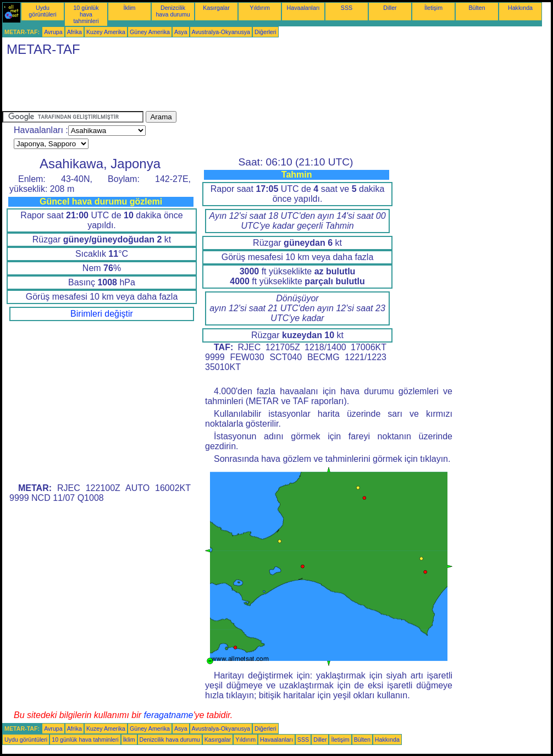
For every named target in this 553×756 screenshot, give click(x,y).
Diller (390, 8)
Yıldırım (260, 8)
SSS (347, 8)
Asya (181, 32)
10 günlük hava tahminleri (86, 14)
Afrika (74, 32)
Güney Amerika (150, 32)
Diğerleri (266, 32)
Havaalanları (303, 8)
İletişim (433, 8)
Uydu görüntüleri (42, 11)
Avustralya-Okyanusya (221, 32)
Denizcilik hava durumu (173, 11)
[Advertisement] (202, 86)
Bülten (477, 8)
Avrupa (53, 32)
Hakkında (520, 8)
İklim (130, 8)
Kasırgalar (216, 8)
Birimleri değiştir (102, 314)
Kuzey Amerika (106, 32)
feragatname (169, 715)
